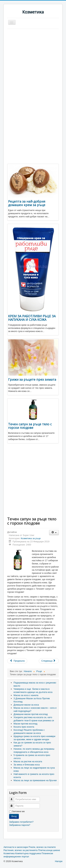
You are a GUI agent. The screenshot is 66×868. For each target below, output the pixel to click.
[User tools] (54, 533)
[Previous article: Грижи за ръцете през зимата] (17, 661)
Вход (14, 816)
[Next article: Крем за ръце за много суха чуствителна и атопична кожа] (49, 661)
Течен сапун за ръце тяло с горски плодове (30, 426)
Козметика (9, 853)
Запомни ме (18, 811)
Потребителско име (13, 798)
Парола (13, 804)
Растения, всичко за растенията (21, 850)
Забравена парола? (20, 825)
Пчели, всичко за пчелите (42, 847)
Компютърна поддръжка (28, 853)
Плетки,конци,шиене (49, 850)
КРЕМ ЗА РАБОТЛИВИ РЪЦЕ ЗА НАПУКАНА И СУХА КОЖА (32, 318)
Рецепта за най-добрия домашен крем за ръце (27, 203)
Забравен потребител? (21, 822)
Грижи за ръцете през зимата (32, 379)
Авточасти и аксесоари (16, 847)
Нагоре (59, 861)
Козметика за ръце (31, 538)
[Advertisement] (33, 63)
